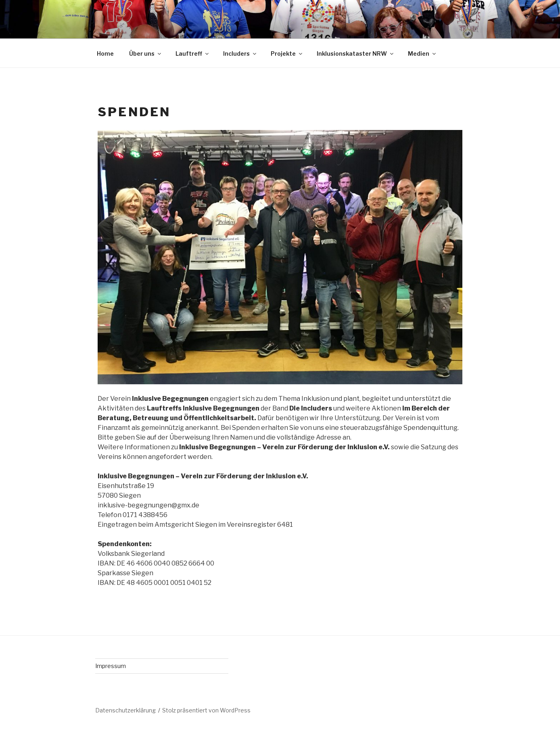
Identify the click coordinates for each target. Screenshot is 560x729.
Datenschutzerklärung (125, 710)
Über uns (146, 53)
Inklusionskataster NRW (356, 53)
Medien (422, 53)
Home (105, 53)
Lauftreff (193, 53)
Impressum (111, 666)
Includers (240, 53)
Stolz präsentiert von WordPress (206, 710)
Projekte (287, 53)
